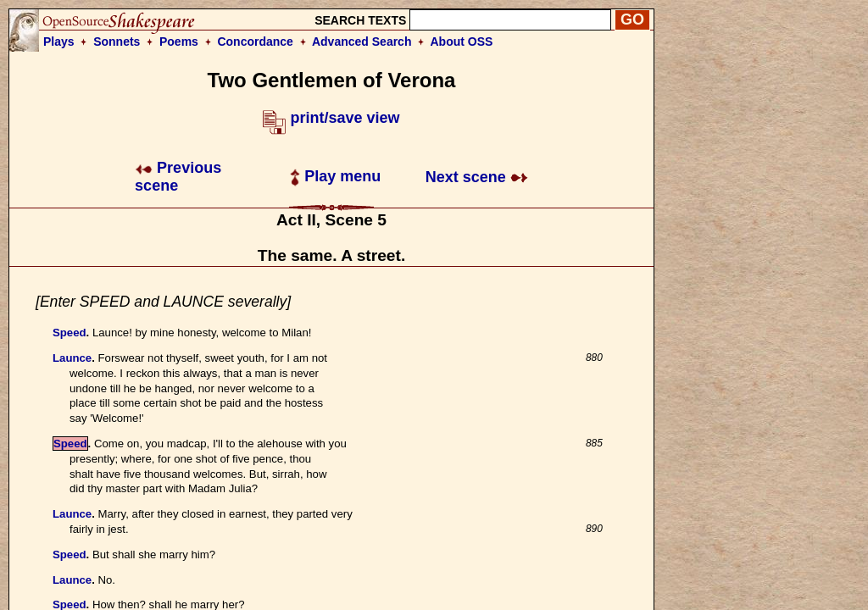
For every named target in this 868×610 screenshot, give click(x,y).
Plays (59, 42)
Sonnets (117, 42)
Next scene (477, 177)
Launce (72, 358)
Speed (70, 333)
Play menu (335, 176)
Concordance (255, 42)
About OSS (462, 42)
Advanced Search (362, 42)
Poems (179, 42)
